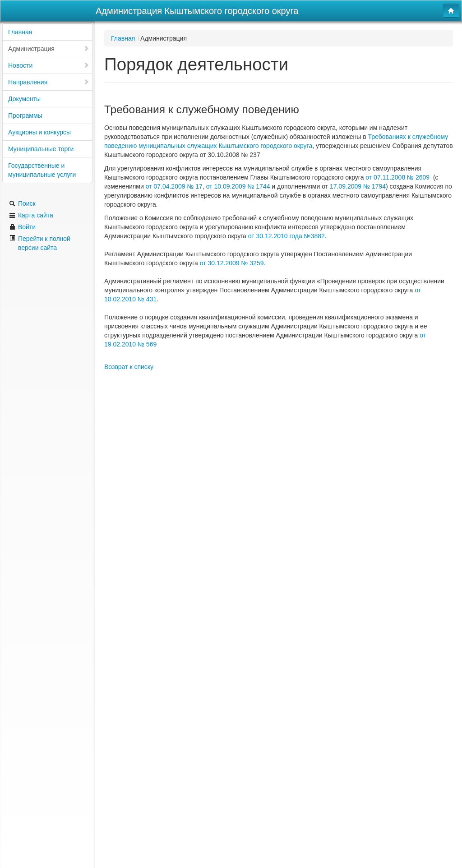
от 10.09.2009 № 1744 (239, 186)
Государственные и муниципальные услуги (42, 170)
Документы (24, 99)
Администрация (49, 49)
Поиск (22, 203)
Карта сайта (31, 215)
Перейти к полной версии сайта (40, 243)
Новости (49, 65)
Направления (49, 82)
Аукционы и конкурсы (39, 132)
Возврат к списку (129, 367)
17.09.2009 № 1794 (358, 186)
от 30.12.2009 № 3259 (232, 263)
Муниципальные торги (41, 149)
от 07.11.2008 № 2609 (399, 177)
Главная (20, 32)
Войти (22, 227)
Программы (25, 115)
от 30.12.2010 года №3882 (286, 236)
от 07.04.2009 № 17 (174, 186)
